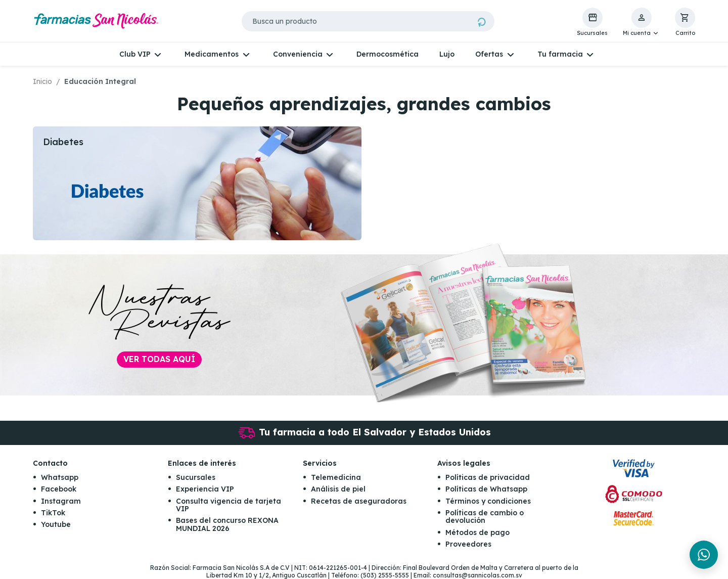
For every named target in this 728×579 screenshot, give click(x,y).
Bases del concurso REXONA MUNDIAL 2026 (227, 524)
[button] (641, 22)
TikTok (53, 513)
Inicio (42, 81)
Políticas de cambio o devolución (485, 517)
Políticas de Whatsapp (486, 489)
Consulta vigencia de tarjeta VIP (229, 505)
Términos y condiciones (488, 501)
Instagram (61, 501)
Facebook (59, 489)
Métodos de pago (477, 532)
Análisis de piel (338, 489)
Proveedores (468, 544)
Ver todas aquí (159, 359)
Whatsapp (60, 477)
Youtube (56, 524)
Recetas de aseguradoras (359, 501)
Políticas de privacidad (488, 477)
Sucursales (196, 477)
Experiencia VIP (205, 489)
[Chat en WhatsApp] (704, 555)
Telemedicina (336, 477)
